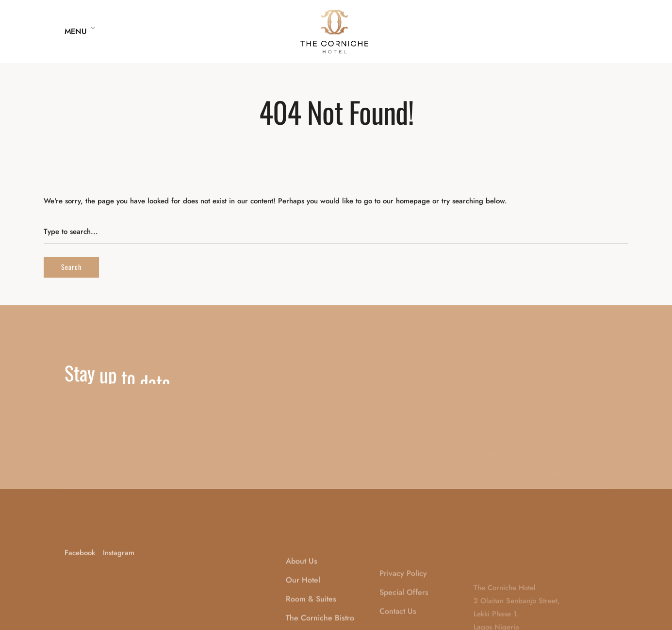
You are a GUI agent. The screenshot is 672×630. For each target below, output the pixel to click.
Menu (76, 31)
